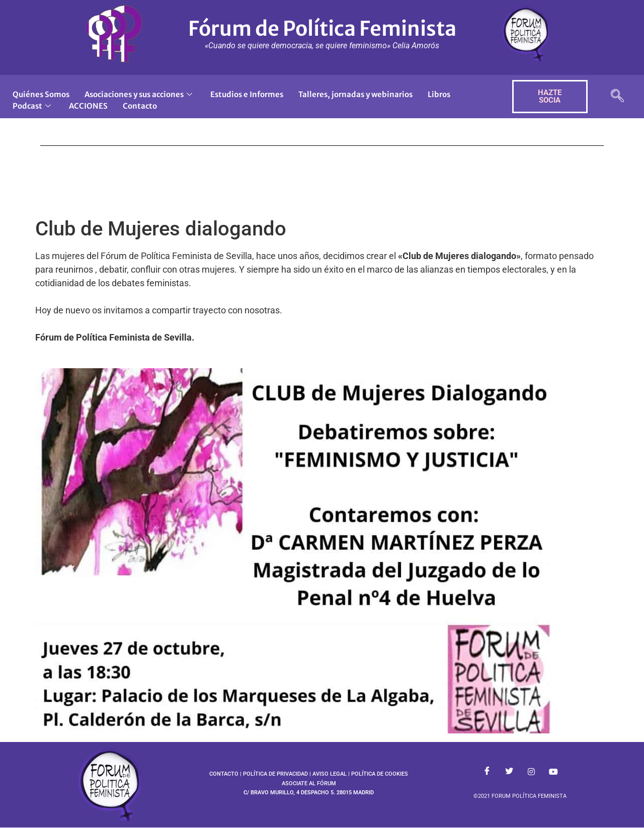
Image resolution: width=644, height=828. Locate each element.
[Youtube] (553, 772)
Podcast (32, 106)
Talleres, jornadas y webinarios (355, 94)
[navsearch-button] (617, 97)
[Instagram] (531, 772)
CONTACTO (224, 774)
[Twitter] (509, 772)
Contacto (140, 106)
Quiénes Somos (41, 94)
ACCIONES (88, 106)
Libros (439, 94)
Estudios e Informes (247, 94)
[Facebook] (487, 772)
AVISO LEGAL (330, 774)
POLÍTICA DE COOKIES (380, 774)
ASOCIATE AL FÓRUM (309, 783)
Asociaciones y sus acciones (138, 94)
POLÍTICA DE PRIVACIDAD (275, 774)
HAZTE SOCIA (550, 96)
